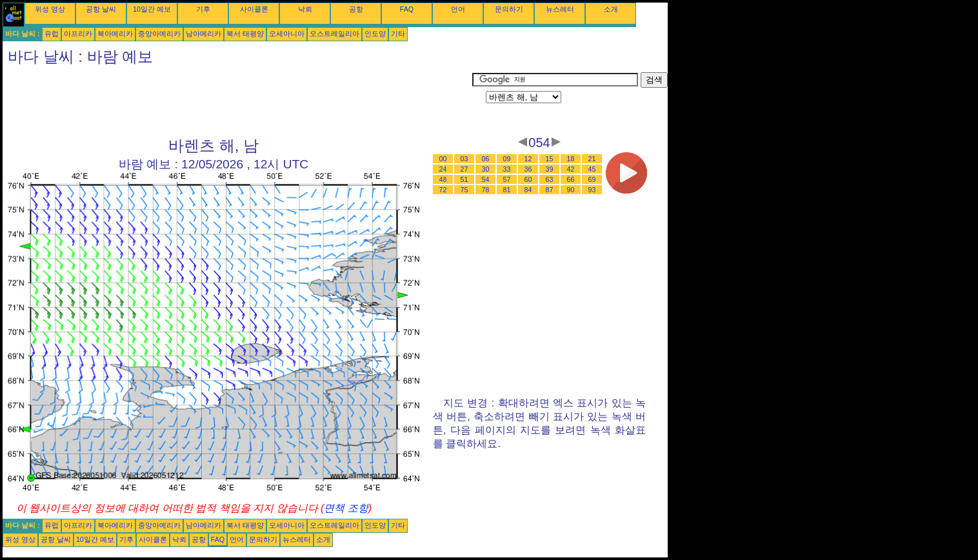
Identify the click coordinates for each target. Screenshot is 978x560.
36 (528, 169)
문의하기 (509, 9)
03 (464, 159)
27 (464, 169)
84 (528, 190)
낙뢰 (305, 9)
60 (528, 179)
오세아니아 (287, 34)
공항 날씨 (101, 9)
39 (550, 169)
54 (486, 179)
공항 (356, 9)
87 (550, 190)
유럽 (52, 34)
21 (592, 159)
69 (592, 179)
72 (443, 190)
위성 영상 (50, 9)
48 (443, 179)
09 (507, 159)
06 (486, 159)
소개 (611, 9)
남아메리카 (204, 34)
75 (464, 190)
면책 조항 (346, 508)
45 (592, 169)
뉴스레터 (560, 9)
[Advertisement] (237, 101)
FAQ (407, 9)
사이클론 (254, 9)
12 (528, 159)
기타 (398, 34)
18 (571, 159)
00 (443, 159)
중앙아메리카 (159, 34)
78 (486, 190)
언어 (458, 9)
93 (592, 190)
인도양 (375, 34)
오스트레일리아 (334, 34)
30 (486, 169)
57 (507, 179)
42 (571, 169)
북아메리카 (115, 34)
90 (571, 190)
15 (550, 159)
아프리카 (78, 34)
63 (550, 179)
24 (443, 169)
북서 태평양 (245, 34)
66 (571, 179)
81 (507, 190)
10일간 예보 (152, 9)
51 (464, 179)
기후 (203, 9)
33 (507, 169)
